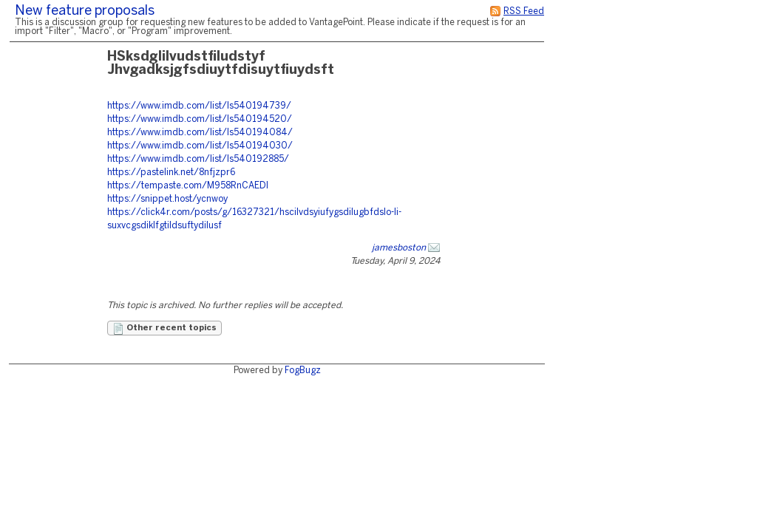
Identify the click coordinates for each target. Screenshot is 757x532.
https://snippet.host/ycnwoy (167, 199)
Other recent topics (164, 329)
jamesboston (399, 248)
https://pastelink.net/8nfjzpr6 (171, 173)
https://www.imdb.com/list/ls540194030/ (200, 146)
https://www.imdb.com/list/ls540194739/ (199, 106)
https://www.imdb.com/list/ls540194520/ (200, 119)
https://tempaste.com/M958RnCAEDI (188, 186)
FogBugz (303, 371)
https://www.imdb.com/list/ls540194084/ (200, 133)
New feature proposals (85, 11)
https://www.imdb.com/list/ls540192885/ (198, 159)
